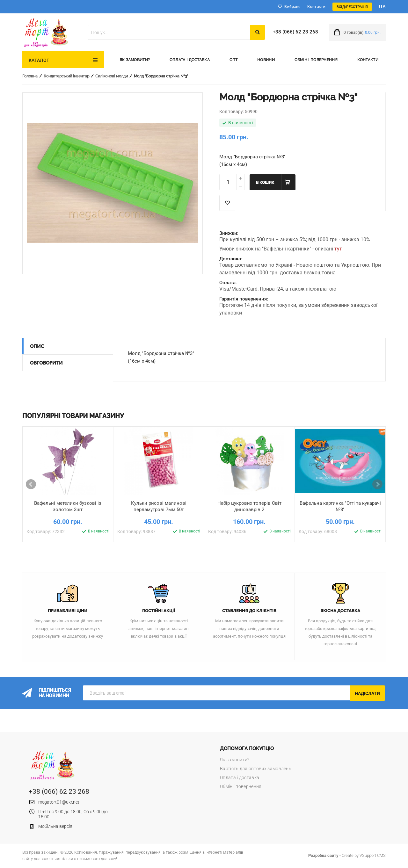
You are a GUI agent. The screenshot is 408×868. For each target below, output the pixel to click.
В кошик (265, 183)
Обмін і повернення (316, 60)
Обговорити (46, 363)
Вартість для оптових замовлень (256, 769)
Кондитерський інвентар (66, 76)
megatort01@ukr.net (59, 802)
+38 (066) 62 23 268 (295, 32)
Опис (37, 346)
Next (377, 484)
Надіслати (367, 693)
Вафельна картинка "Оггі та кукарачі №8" (340, 506)
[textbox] (169, 32)
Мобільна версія (55, 826)
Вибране (292, 7)
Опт (234, 60)
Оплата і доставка (190, 60)
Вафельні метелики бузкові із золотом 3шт (68, 506)
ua (382, 7)
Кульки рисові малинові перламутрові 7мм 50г (159, 506)
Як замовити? (135, 60)
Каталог (39, 60)
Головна (30, 76)
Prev (31, 484)
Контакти (316, 7)
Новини (266, 60)
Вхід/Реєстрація (352, 7)
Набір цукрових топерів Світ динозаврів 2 (249, 506)
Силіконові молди (112, 76)
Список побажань (227, 203)
